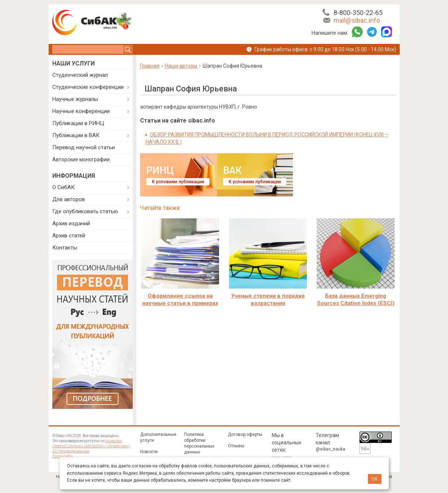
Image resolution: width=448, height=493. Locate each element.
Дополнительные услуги (158, 437)
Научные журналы (75, 99)
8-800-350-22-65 (358, 13)
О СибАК (63, 187)
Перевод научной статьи (84, 147)
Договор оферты (245, 434)
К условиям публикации (178, 182)
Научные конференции (81, 111)
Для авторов (69, 199)
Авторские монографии (81, 159)
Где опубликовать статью (85, 211)
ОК (375, 479)
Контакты (65, 248)
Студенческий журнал (80, 75)
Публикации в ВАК (76, 135)
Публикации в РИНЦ (78, 123)
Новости (149, 452)
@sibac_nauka (330, 449)
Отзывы (236, 446)
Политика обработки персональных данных (199, 443)
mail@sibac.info (357, 20)
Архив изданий (71, 223)
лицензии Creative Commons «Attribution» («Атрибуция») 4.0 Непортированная (91, 446)
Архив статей (69, 236)
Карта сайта (63, 456)
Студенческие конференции (88, 87)
